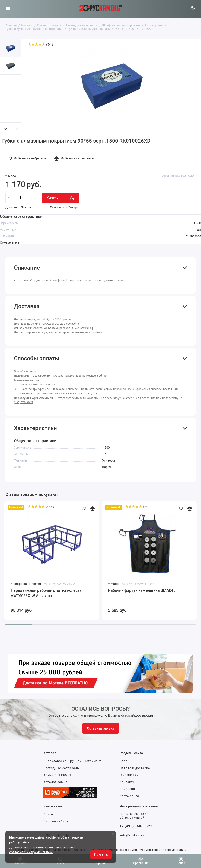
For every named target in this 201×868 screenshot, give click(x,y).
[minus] (9, 198)
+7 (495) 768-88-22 (136, 826)
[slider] (37, 44)
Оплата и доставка (135, 768)
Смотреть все (10, 242)
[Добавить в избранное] (28, 158)
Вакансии (127, 789)
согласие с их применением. (31, 852)
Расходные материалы (62, 768)
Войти (48, 814)
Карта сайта (129, 796)
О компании (129, 775)
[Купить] (60, 198)
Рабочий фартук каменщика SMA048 (142, 590)
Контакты (128, 782)
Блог (123, 761)
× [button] (113, 834)
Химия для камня (57, 775)
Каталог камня (55, 782)
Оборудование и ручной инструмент (72, 761)
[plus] (32, 198)
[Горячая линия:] (193, 8)
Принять (101, 855)
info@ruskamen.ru (124, 398)
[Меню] (8, 8)
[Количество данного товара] (20, 198)
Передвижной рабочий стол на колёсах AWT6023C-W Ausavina (46, 593)
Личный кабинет (57, 821)
